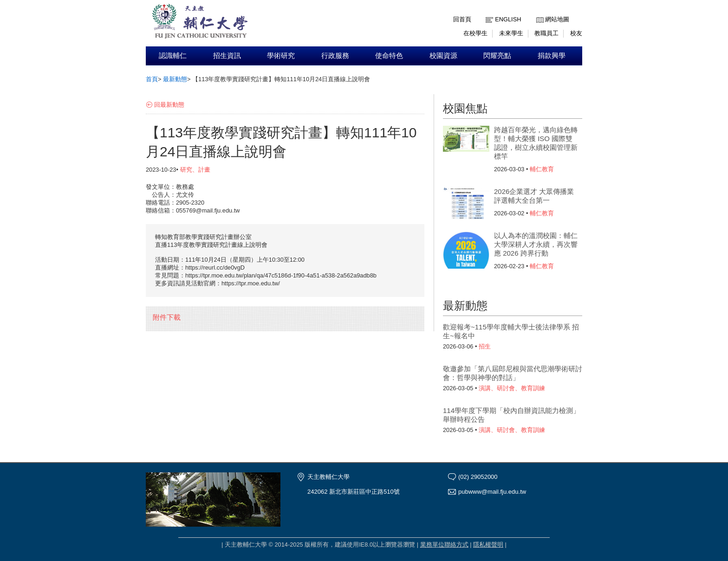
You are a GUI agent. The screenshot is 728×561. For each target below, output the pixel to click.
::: (538, 12)
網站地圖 (557, 19)
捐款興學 (552, 56)
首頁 (152, 79)
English (508, 19)
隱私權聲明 (488, 545)
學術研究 (281, 56)
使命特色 (389, 56)
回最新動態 (169, 105)
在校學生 (475, 33)
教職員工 (546, 33)
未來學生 (511, 33)
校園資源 (443, 56)
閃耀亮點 (497, 56)
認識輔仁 (173, 56)
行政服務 (335, 56)
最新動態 (175, 79)
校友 (576, 33)
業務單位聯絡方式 (444, 545)
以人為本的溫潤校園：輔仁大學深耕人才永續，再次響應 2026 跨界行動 (536, 244)
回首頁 (462, 19)
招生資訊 (227, 56)
